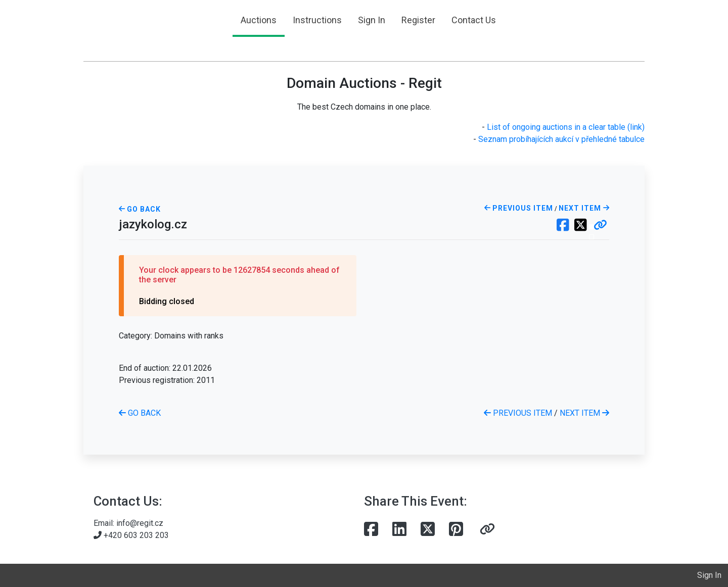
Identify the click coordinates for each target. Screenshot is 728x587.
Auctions (259, 20)
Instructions (317, 20)
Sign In (372, 20)
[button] (600, 226)
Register (418, 20)
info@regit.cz (140, 523)
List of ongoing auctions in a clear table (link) (566, 127)
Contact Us (474, 20)
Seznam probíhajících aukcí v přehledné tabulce (561, 139)
